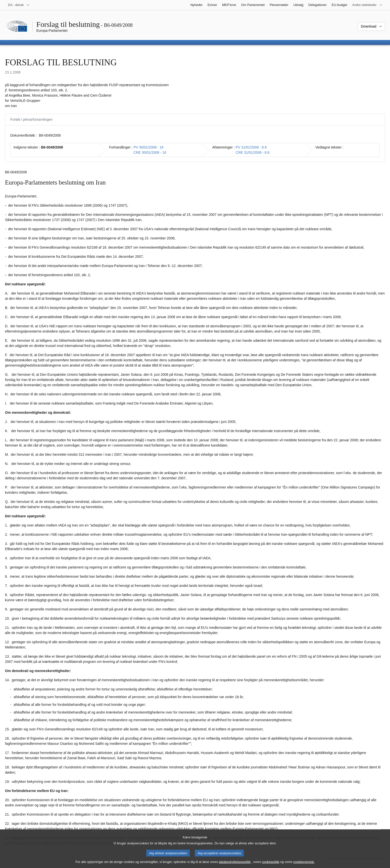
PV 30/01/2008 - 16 (149, 147)
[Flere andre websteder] (367, 5)
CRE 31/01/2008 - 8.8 (253, 152)
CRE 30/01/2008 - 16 (150, 152)
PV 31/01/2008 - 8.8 (251, 147)
